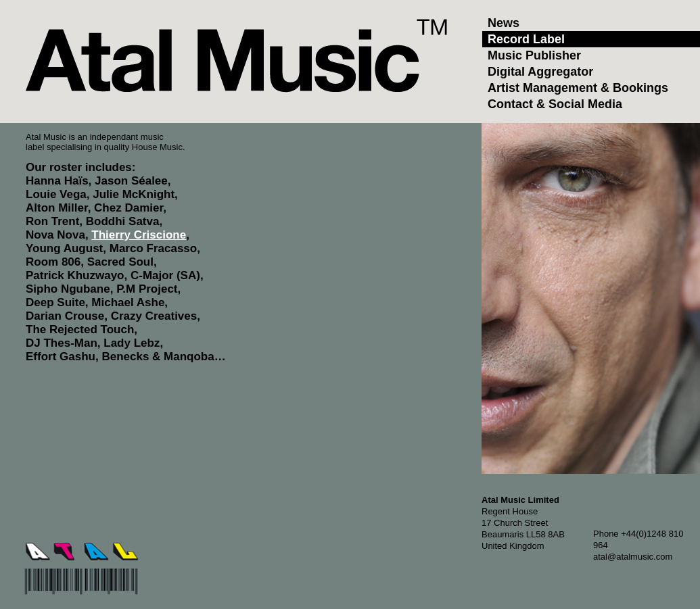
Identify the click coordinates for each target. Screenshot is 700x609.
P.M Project (147, 289)
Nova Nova (55, 235)
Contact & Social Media (555, 104)
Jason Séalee (131, 181)
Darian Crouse (65, 316)
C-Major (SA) (165, 275)
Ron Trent (52, 221)
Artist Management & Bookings (578, 88)
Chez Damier (129, 208)
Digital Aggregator (540, 72)
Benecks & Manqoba (158, 357)
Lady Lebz (132, 343)
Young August (64, 248)
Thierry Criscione (139, 235)
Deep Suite (55, 302)
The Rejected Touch (80, 330)
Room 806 (53, 262)
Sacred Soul (120, 262)
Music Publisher (534, 55)
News (504, 23)
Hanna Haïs (57, 181)
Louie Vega (56, 194)
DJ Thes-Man (62, 343)
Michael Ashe (128, 302)
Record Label (526, 39)
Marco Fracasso (153, 248)
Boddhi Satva (123, 221)
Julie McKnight (134, 194)
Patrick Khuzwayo (75, 275)
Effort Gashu (61, 357)
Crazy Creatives (154, 316)
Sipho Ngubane (68, 289)
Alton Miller (57, 208)
